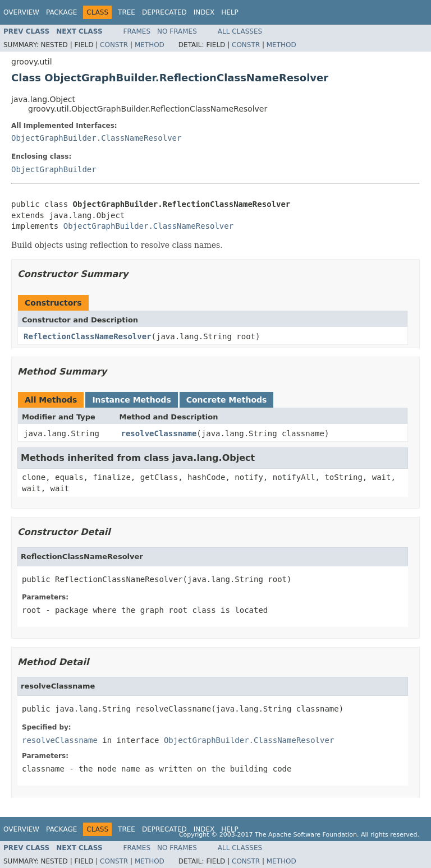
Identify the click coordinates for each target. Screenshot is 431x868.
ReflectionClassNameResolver (88, 336)
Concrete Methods (227, 400)
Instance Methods (131, 400)
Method (150, 45)
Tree (127, 12)
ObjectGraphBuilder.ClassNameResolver (96, 138)
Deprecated (164, 12)
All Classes (240, 31)
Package (61, 12)
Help (230, 12)
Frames (137, 31)
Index (204, 12)
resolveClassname (159, 433)
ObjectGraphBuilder (54, 169)
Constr (114, 45)
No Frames (177, 31)
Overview (21, 12)
